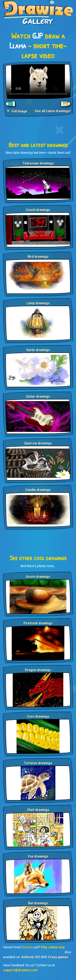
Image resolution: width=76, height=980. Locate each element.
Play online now (53, 947)
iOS (37, 957)
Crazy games (58, 957)
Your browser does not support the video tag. (38, 81)
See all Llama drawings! (53, 111)
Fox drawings (38, 856)
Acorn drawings (38, 577)
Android (27, 957)
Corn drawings (38, 716)
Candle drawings (38, 490)
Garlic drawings (38, 350)
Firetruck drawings (38, 623)
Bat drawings (38, 903)
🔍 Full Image (17, 111)
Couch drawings (38, 210)
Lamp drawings (38, 303)
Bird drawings (38, 257)
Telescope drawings (38, 163)
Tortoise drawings (38, 763)
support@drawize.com (20, 970)
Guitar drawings (38, 396)
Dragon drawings (38, 670)
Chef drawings (38, 810)
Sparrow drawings (38, 443)
